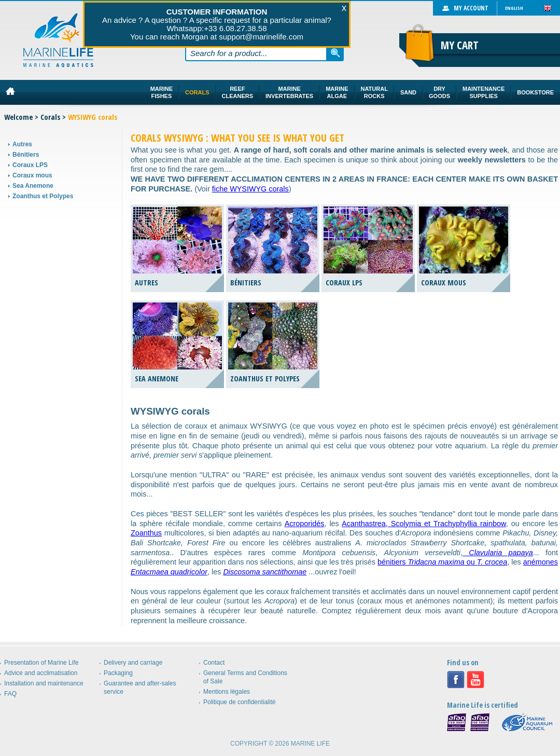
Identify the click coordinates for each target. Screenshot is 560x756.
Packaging (118, 673)
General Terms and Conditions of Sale (245, 677)
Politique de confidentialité (239, 702)
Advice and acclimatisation (41, 673)
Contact (214, 663)
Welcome (18, 117)
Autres (22, 144)
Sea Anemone (33, 186)
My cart (460, 45)
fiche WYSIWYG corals (250, 189)
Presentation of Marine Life (41, 663)
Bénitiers (26, 155)
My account (471, 8)
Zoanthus (146, 533)
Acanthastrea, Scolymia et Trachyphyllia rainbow (424, 524)
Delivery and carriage (133, 663)
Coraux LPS (30, 165)
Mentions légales (227, 692)
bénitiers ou (442, 562)
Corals (50, 117)
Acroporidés (305, 524)
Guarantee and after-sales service (140, 688)
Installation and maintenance (44, 683)
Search (335, 53)
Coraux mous (32, 175)
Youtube (475, 680)
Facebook (456, 680)
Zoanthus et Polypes (43, 196)
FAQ (10, 694)
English (514, 8)
